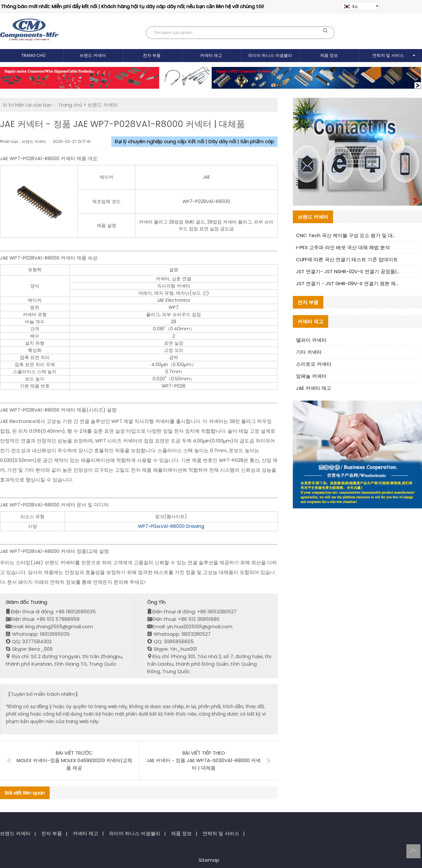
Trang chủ (34, 55)
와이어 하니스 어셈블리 (270, 55)
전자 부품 (152, 55)
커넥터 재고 (211, 55)
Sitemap (209, 860)
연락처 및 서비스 (388, 55)
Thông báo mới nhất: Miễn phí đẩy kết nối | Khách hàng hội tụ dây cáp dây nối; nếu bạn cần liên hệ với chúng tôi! (132, 6)
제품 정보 (329, 55)
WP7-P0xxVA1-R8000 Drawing (171, 526)
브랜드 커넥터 (93, 55)
